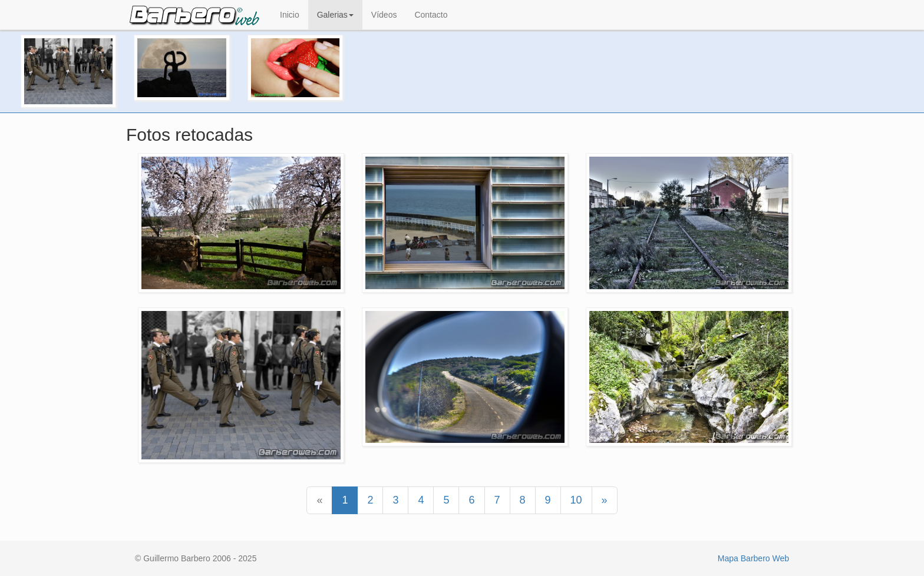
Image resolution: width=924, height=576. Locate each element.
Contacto (431, 15)
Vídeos (384, 15)
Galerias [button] (335, 15)
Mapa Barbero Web (753, 558)
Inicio (290, 15)
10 (576, 500)
